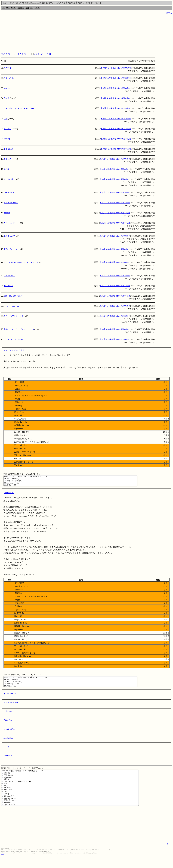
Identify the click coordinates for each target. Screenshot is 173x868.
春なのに (7, 129)
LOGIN (37, 8)
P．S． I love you (11, 306)
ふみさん (7, 751)
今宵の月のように (11, 249)
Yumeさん (8, 724)
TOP (3, 8)
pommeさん (9, 495)
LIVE (8, 8)
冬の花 (6, 169)
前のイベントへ (8, 54)
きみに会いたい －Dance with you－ (19, 108)
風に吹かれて (9, 236)
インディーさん (10, 698)
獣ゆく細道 (8, 149)
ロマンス (7, 159)
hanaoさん (8, 760)
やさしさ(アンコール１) (14, 316)
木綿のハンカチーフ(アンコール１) (19, 329)
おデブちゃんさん (11, 707)
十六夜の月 (8, 286)
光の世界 (7, 68)
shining (7, 139)
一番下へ (168, 13)
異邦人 (6, 98)
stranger (7, 88)
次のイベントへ (24, 54)
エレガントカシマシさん (14, 350)
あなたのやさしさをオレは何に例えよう (21, 262)
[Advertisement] (73, 34)
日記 (32, 8)
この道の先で (9, 276)
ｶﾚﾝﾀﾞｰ (14, 8)
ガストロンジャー (11, 223)
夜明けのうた (9, 78)
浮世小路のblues (11, 203)
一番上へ (168, 856)
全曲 (27, 8)
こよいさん (8, 716)
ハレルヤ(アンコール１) (14, 339)
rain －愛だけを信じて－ (14, 296)
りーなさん (8, 742)
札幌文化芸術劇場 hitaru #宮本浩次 (116, 68)
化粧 (6, 119)
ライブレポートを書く (43, 54)
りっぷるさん (9, 733)
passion (7, 213)
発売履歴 (21, 8)
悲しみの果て (9, 179)
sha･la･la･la (9, 193)
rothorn (2, 866)
